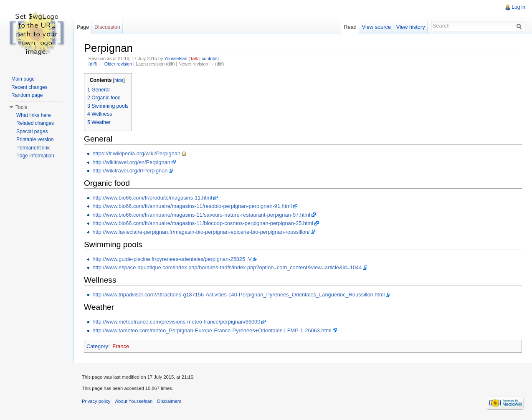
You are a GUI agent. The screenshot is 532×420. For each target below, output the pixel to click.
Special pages (32, 132)
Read (350, 27)
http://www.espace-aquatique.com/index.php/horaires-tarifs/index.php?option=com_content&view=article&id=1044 (227, 267)
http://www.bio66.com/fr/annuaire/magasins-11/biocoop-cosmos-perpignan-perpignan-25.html (203, 223)
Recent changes (29, 87)
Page (83, 27)
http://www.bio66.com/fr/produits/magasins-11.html (152, 198)
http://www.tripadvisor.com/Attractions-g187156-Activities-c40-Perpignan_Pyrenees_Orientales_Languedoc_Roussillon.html (238, 295)
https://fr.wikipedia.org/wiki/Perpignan (136, 153)
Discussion (107, 27)
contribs (210, 58)
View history (411, 27)
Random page (27, 95)
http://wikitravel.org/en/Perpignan (131, 162)
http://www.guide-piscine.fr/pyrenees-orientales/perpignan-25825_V (172, 259)
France (121, 346)
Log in (518, 7)
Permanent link (33, 148)
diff (93, 64)
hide (119, 80)
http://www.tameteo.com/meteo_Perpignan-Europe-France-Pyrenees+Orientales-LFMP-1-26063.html (212, 330)
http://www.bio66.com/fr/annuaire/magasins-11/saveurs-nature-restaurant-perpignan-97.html (201, 215)
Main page (23, 79)
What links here (34, 115)
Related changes (35, 123)
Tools (21, 107)
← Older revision (115, 64)
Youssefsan (176, 58)
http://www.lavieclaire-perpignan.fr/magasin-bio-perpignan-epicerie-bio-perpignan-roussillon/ (201, 232)
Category (97, 346)
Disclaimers (169, 401)
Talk (194, 58)
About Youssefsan (134, 401)
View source (376, 27)
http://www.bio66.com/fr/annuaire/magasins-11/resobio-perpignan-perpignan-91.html (192, 206)
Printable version (35, 139)
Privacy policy (96, 401)
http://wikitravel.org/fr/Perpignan (130, 171)
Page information (35, 156)
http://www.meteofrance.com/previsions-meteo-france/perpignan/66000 (176, 322)
